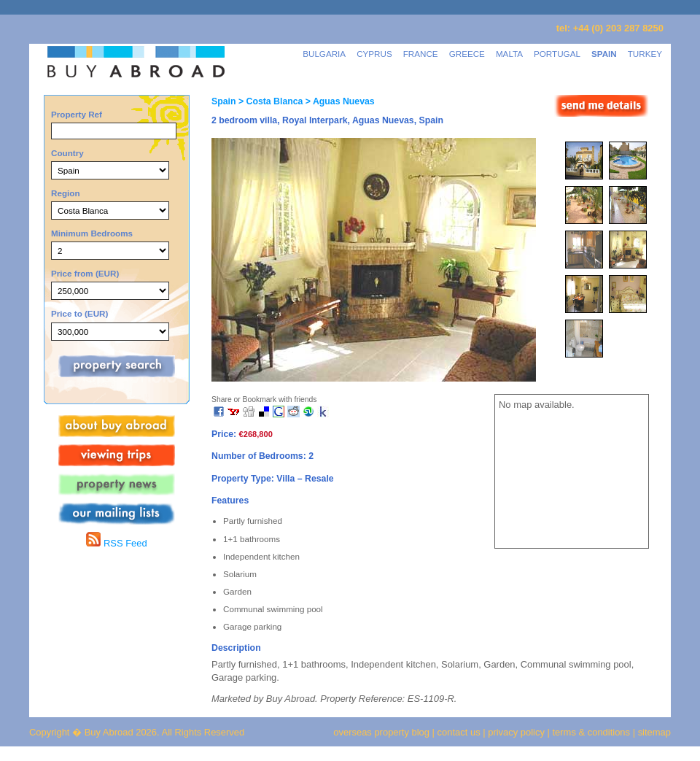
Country (67, 153)
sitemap (653, 732)
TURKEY (645, 54)
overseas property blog (381, 732)
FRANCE (421, 54)
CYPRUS (374, 54)
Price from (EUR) (85, 273)
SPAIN (604, 54)
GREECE (467, 54)
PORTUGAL (557, 54)
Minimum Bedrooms (92, 233)
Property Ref (77, 114)
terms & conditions (593, 732)
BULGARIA (324, 54)
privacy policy (516, 732)
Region (66, 193)
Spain (223, 101)
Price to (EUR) (79, 313)
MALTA (509, 54)
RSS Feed (116, 543)
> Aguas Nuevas (338, 101)
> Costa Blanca (269, 101)
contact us (459, 732)
